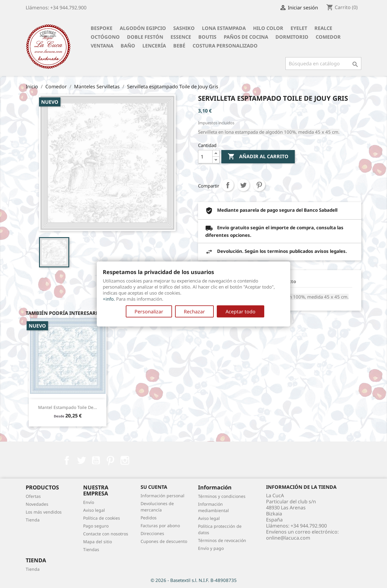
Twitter (81, 460)
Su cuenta (154, 487)
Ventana (102, 46)
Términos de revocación (222, 540)
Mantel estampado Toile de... (68, 407)
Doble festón (145, 37)
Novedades (37, 504)
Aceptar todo (241, 311)
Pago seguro (96, 526)
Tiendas (91, 549)
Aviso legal (94, 510)
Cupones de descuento (164, 541)
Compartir (228, 185)
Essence (181, 37)
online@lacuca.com (288, 538)
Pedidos (149, 518)
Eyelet (299, 28)
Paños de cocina (246, 37)
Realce (323, 28)
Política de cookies (102, 518)
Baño (128, 46)
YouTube (96, 460)
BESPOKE (102, 28)
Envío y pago (211, 548)
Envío (89, 502)
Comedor (328, 37)
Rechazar (194, 311)
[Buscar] (323, 64)
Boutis (207, 37)
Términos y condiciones (222, 496)
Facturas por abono (160, 526)
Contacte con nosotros (106, 534)
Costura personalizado (225, 46)
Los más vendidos (44, 512)
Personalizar (149, 311)
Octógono (105, 37)
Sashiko (184, 28)
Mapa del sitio (98, 542)
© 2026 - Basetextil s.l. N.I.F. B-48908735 (194, 580)
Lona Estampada (224, 28)
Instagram (125, 460)
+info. (109, 299)
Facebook (67, 460)
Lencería (154, 46)
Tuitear (243, 185)
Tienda (33, 520)
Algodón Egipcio (143, 28)
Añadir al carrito (258, 157)
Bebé (179, 46)
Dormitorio (292, 37)
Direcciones (152, 533)
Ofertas (33, 496)
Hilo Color (268, 28)
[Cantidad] (205, 157)
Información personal (163, 496)
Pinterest (259, 185)
